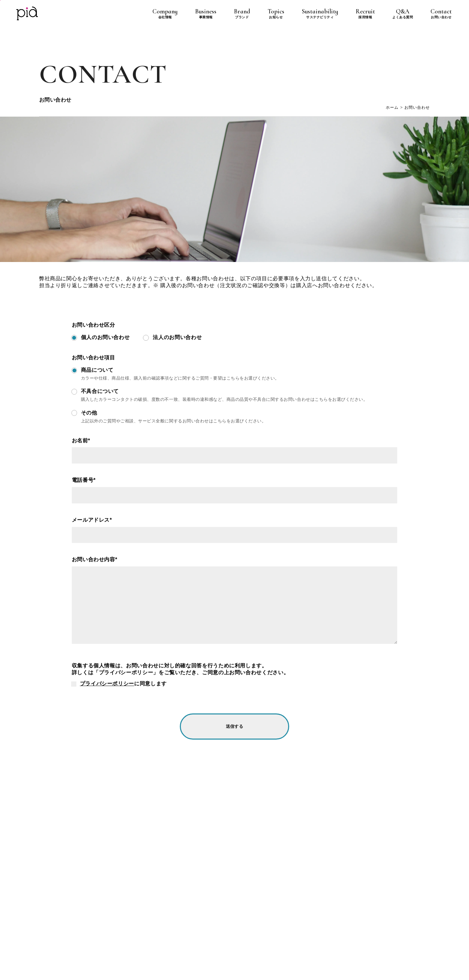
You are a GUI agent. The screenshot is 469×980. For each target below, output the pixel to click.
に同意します (123, 684)
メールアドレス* (92, 520)
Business (206, 14)
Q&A (403, 14)
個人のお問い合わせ (105, 337)
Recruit (365, 14)
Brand (242, 14)
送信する (235, 726)
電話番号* (84, 480)
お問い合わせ (417, 107)
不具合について (100, 391)
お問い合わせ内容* (95, 559)
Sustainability (320, 14)
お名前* (81, 441)
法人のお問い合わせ (177, 337)
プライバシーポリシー (107, 684)
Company (165, 14)
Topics (276, 14)
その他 (89, 413)
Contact (441, 14)
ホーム (392, 107)
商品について (97, 370)
